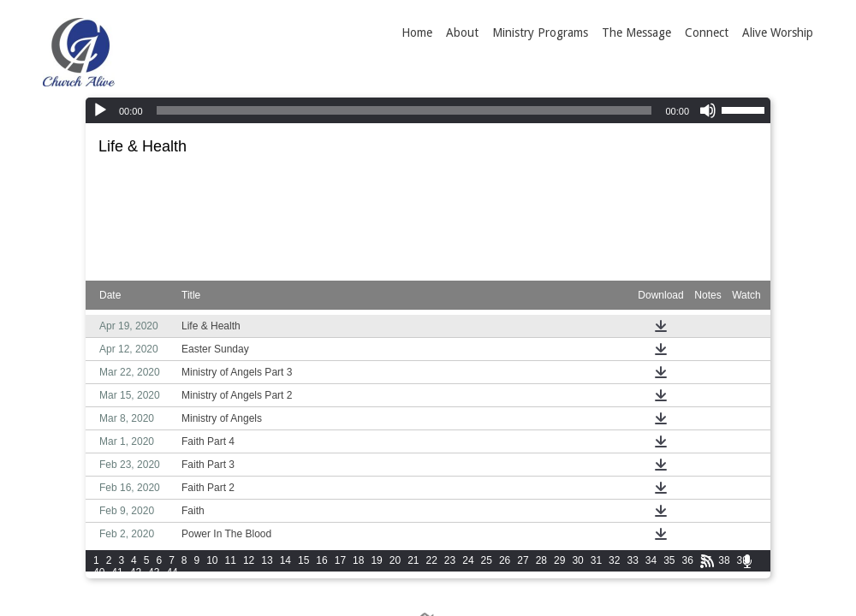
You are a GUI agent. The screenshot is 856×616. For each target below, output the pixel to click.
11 (231, 560)
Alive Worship (778, 33)
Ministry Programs (540, 33)
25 (487, 560)
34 (651, 560)
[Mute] (708, 110)
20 (395, 560)
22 (432, 560)
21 (413, 560)
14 (285, 560)
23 (450, 560)
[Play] (100, 110)
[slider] (404, 110)
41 (117, 572)
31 (596, 560)
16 (321, 560)
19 (376, 560)
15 (303, 560)
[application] (428, 110)
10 (212, 560)
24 (468, 560)
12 (249, 560)
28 (541, 560)
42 (136, 572)
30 (577, 560)
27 (523, 560)
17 (340, 560)
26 (505, 560)
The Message (636, 33)
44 (172, 572)
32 (614, 560)
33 (632, 560)
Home (417, 33)
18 (358, 560)
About (462, 33)
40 (99, 572)
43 (154, 572)
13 (267, 560)
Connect (707, 33)
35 (669, 560)
